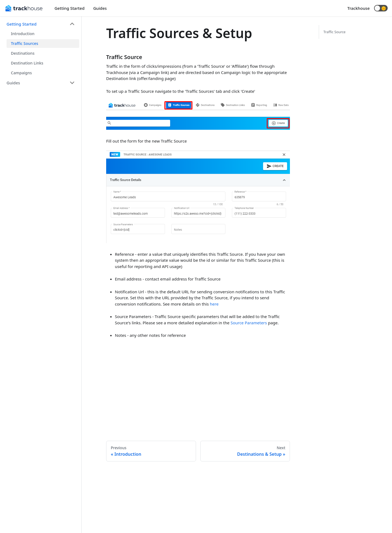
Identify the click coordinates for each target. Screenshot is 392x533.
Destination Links (27, 63)
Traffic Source (334, 32)
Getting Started (69, 8)
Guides (100, 8)
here (214, 304)
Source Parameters (249, 323)
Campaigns (21, 73)
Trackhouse (359, 8)
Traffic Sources (24, 43)
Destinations (23, 53)
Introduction (23, 34)
